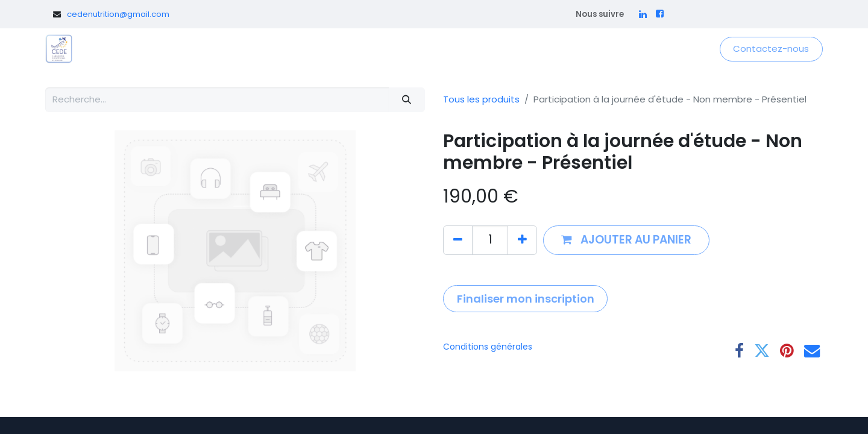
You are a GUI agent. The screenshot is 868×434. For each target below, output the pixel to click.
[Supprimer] (458, 240)
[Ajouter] (522, 240)
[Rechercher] (407, 100)
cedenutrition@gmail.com (118, 14)
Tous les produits (481, 99)
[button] (626, 240)
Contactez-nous (771, 49)
